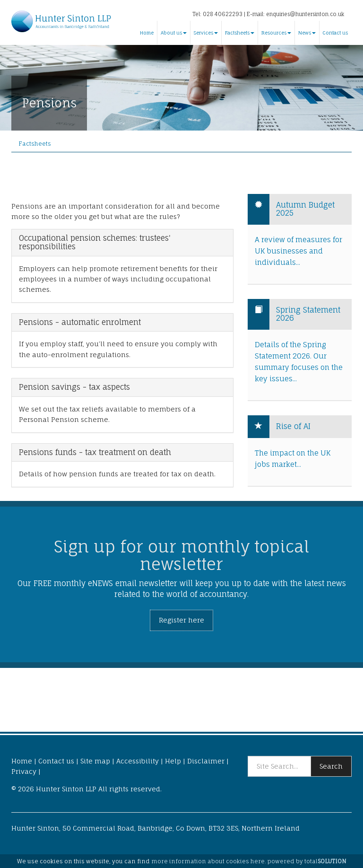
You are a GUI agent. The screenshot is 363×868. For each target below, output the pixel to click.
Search (331, 766)
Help (173, 761)
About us (174, 33)
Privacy (24, 771)
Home (147, 33)
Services (206, 33)
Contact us (335, 33)
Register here (181, 620)
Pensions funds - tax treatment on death (95, 453)
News (307, 33)
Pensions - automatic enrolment (80, 323)
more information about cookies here (208, 861)
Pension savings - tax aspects (74, 387)
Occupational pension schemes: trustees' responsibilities (95, 242)
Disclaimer (206, 761)
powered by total (307, 861)
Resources (276, 33)
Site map (95, 761)
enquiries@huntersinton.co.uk (305, 14)
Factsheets (240, 33)
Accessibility (138, 761)
